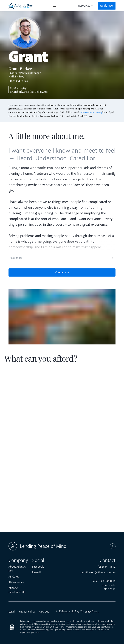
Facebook (38, 567)
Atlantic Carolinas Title (17, 590)
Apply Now (107, 6)
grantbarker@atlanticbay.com (29, 92)
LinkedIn (37, 572)
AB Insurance (16, 582)
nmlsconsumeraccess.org (91, 112)
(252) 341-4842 (19, 88)
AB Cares (14, 577)
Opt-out (44, 612)
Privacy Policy (27, 612)
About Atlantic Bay (17, 569)
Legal (12, 612)
